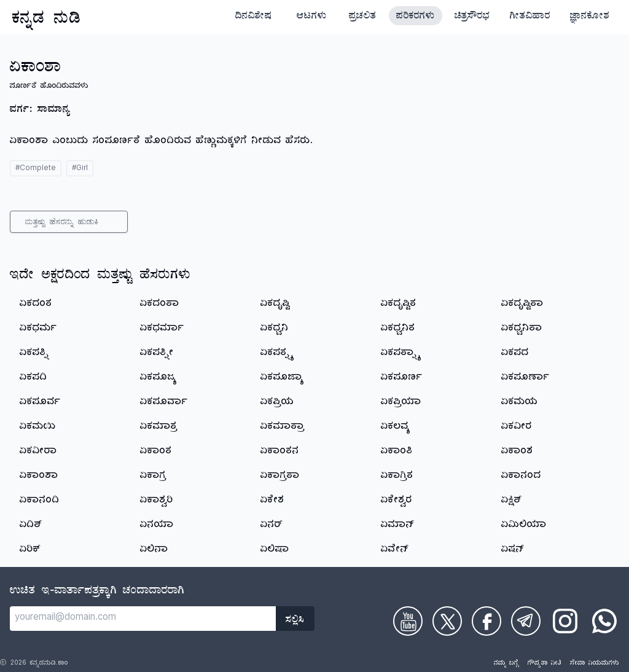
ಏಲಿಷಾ (275, 550)
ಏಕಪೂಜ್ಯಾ (282, 378)
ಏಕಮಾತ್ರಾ (283, 428)
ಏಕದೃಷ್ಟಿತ (399, 305)
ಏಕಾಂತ (156, 452)
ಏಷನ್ (513, 550)
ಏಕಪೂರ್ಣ (402, 378)
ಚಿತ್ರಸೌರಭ (472, 17)
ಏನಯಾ (157, 526)
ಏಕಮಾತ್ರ (159, 428)
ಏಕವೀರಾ (38, 452)
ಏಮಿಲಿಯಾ (524, 526)
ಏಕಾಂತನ (280, 452)
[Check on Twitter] (447, 621)
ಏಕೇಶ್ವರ (397, 501)
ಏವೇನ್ (395, 550)
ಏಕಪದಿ (33, 378)
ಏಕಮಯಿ (38, 428)
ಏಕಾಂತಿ (397, 452)
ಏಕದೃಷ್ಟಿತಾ (522, 305)
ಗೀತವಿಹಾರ (530, 17)
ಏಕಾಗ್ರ (153, 477)
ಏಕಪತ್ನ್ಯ (277, 354)
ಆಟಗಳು (312, 17)
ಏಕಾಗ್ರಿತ (397, 477)
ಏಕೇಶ (272, 501)
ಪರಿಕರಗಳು (416, 17)
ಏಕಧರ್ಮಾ (162, 329)
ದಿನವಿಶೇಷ (254, 17)
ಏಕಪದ (515, 354)
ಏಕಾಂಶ (517, 452)
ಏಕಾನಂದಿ (40, 501)
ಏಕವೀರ (517, 428)
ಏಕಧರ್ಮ (38, 329)
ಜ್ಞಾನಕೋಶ (590, 17)
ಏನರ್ (272, 526)
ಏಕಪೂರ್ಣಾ (525, 378)
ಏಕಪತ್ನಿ (34, 354)
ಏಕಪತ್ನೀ (157, 354)
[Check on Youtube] (408, 621)
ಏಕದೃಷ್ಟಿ (275, 305)
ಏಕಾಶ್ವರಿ (157, 501)
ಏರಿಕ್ (30, 550)
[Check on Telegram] (526, 621)
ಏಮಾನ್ (397, 526)
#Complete (36, 169)
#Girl (80, 169)
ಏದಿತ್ (31, 526)
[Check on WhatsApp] (604, 621)
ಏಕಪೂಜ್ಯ (158, 378)
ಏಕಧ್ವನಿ (275, 329)
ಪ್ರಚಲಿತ (363, 17)
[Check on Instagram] (565, 621)
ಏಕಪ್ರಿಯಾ (401, 403)
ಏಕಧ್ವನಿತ (398, 329)
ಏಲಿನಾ (154, 550)
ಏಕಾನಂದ (521, 477)
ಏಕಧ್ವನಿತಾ (522, 329)
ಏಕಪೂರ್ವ (40, 403)
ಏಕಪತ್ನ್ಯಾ (400, 354)
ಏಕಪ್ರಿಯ (277, 403)
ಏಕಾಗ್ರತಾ (280, 477)
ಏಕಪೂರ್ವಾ (164, 403)
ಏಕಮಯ (520, 403)
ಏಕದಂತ (36, 305)
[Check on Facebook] (486, 621)
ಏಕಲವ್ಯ (396, 428)
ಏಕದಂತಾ (160, 305)
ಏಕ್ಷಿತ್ (512, 501)
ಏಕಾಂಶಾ (39, 477)
